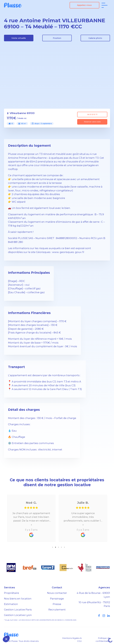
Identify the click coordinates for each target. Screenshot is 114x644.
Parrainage (57, 599)
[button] (6, 639)
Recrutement (57, 610)
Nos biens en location (18, 599)
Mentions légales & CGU (72, 640)
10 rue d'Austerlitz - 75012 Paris (94, 604)
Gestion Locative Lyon (18, 615)
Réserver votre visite (92, 122)
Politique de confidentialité (103, 640)
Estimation (11, 604)
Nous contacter (57, 593)
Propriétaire (12, 593)
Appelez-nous (84, 5)
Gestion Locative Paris (18, 610)
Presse (57, 604)
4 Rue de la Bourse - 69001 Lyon (93, 595)
